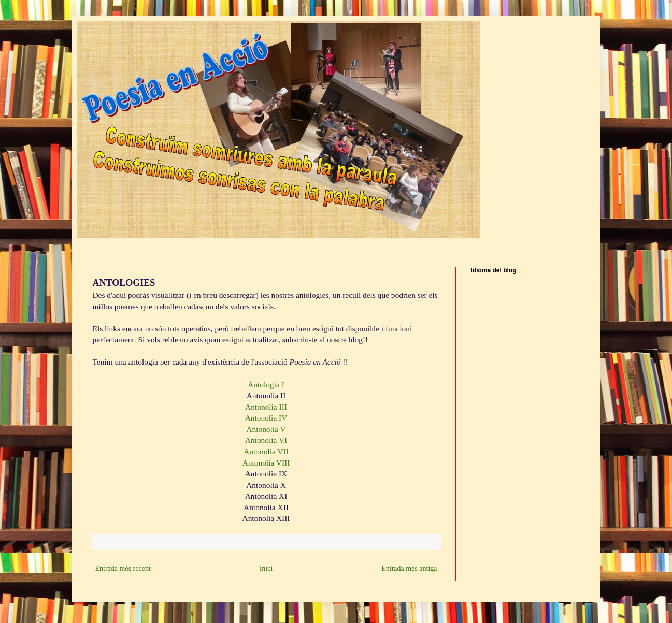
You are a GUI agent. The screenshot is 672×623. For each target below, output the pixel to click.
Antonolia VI (266, 440)
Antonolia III (266, 407)
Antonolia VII (266, 451)
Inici (266, 568)
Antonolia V (266, 429)
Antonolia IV (266, 418)
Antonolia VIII (266, 463)
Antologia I (266, 385)
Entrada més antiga (409, 568)
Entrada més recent (123, 568)
